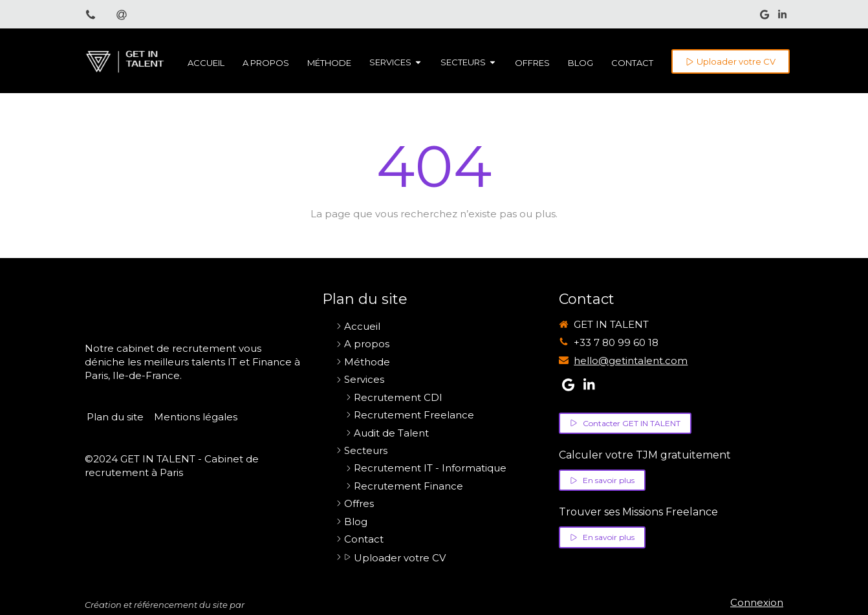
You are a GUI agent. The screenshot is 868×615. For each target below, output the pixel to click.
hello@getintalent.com (631, 361)
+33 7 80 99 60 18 (616, 342)
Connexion (757, 602)
